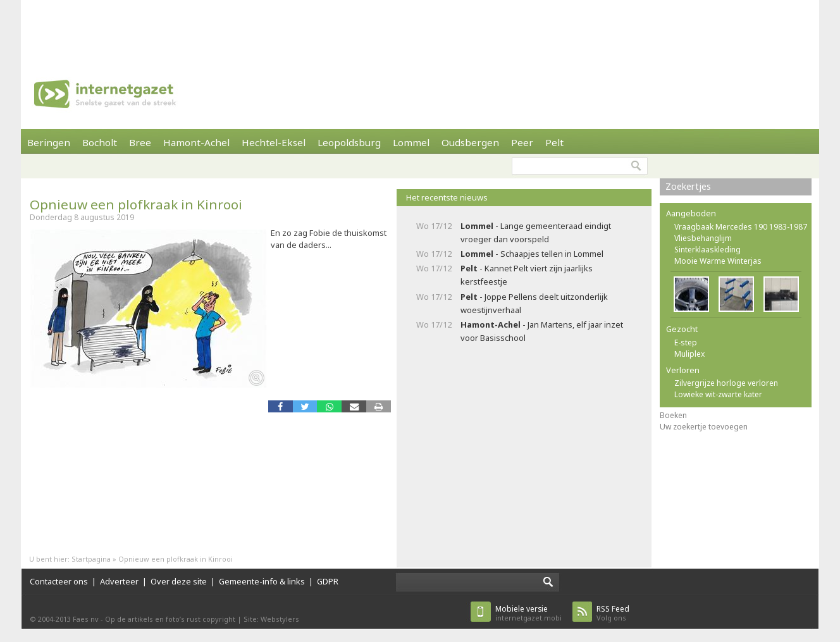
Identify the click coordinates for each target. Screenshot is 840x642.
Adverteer (119, 581)
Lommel (411, 142)
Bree (140, 142)
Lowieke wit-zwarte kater (718, 394)
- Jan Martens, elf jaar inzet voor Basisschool (542, 331)
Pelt (554, 142)
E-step (686, 343)
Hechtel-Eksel (274, 142)
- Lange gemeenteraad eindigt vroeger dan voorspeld (536, 232)
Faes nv (86, 619)
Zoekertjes (688, 186)
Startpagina (91, 559)
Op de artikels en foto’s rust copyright (170, 619)
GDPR (328, 581)
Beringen (49, 142)
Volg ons (613, 613)
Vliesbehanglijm (703, 238)
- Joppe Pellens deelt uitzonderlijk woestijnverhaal (534, 303)
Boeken (673, 415)
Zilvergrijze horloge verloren (726, 383)
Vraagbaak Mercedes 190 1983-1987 (741, 227)
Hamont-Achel (196, 142)
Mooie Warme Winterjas (718, 261)
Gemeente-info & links (262, 581)
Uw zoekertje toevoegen (704, 427)
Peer (522, 142)
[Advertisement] (420, 28)
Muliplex (689, 354)
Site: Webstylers (271, 619)
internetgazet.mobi (528, 613)
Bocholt (100, 142)
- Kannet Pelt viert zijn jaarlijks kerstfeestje (527, 275)
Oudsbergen (470, 142)
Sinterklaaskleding (707, 250)
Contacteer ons (59, 581)
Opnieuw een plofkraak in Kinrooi (136, 204)
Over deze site (179, 581)
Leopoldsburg (349, 142)
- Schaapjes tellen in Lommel (532, 254)
